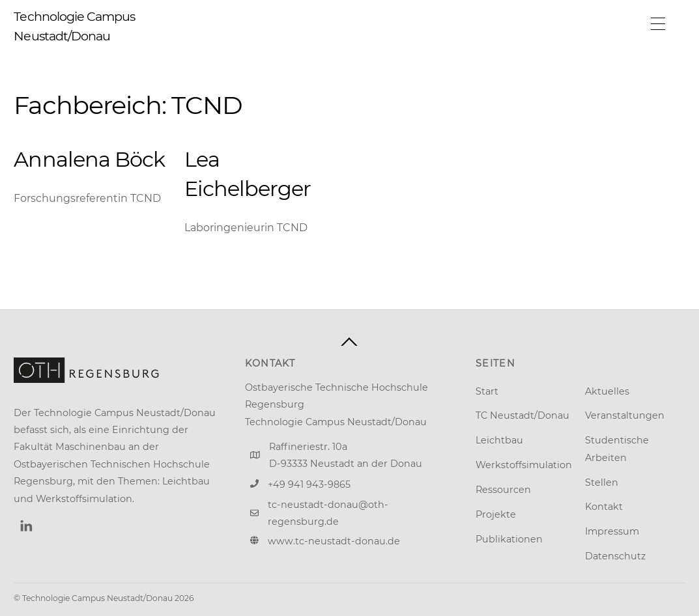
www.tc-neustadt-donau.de (334, 541)
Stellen (602, 483)
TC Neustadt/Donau (522, 415)
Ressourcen (503, 490)
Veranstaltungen (625, 415)
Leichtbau (499, 440)
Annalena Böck (89, 159)
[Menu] (658, 24)
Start (487, 391)
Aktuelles (607, 391)
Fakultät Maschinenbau (70, 447)
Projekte (496, 514)
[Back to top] (349, 342)
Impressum (612, 531)
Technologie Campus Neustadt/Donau (97, 598)
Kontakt (604, 507)
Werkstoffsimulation (524, 465)
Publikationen (509, 539)
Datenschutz (615, 556)
